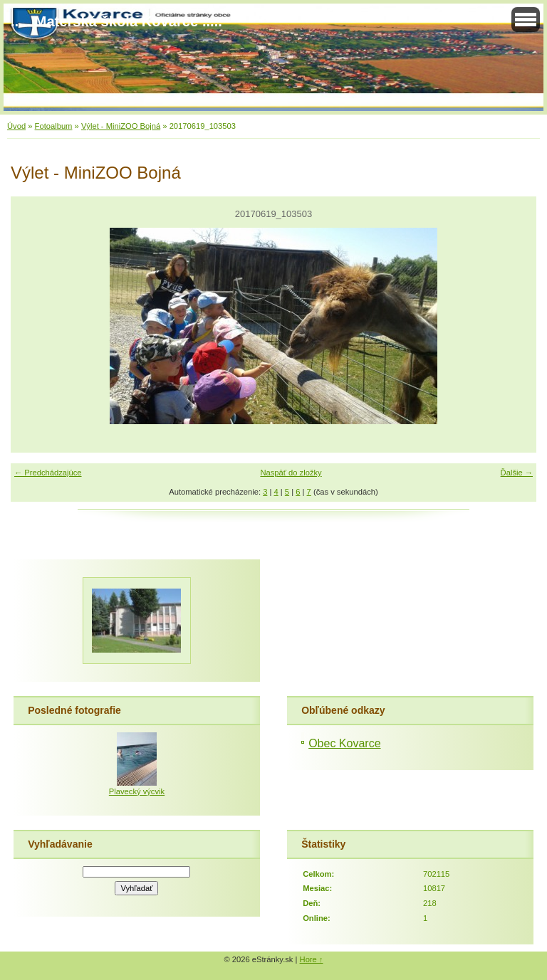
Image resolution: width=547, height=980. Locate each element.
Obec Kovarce (344, 743)
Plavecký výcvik (137, 791)
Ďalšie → (517, 473)
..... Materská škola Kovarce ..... (116, 21)
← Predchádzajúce (48, 473)
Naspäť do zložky (291, 473)
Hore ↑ (312, 959)
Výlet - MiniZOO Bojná (121, 126)
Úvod (16, 126)
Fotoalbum (54, 126)
